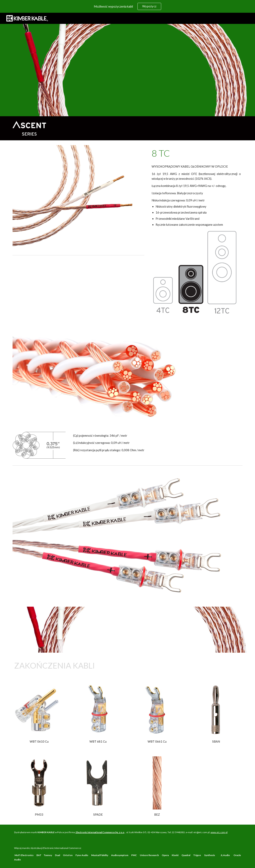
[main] (196, 153)
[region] (127, 6)
